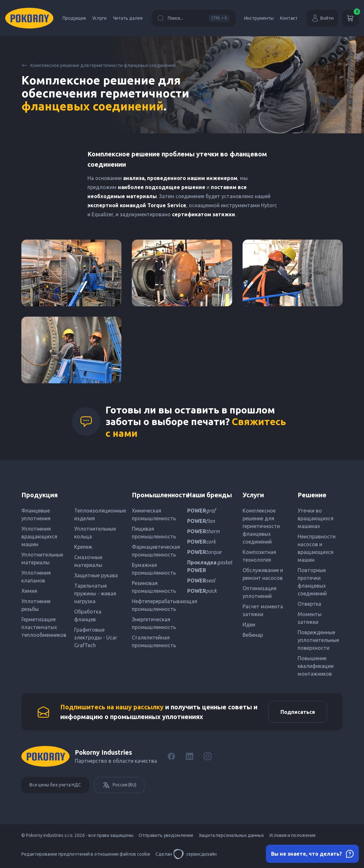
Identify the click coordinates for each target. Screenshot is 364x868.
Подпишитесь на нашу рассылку (112, 707)
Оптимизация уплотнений (260, 592)
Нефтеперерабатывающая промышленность (154, 605)
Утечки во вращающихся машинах (316, 518)
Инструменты (259, 18)
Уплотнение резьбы (36, 605)
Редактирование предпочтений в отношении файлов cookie (86, 855)
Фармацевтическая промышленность (154, 551)
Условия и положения (292, 836)
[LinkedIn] (189, 757)
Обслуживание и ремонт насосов (263, 574)
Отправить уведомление (166, 836)
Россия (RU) (119, 786)
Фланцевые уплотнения (36, 514)
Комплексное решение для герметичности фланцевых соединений (98, 65)
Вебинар (253, 635)
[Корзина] (350, 18)
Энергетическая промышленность (154, 623)
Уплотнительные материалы (42, 558)
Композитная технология (259, 556)
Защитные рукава (96, 575)
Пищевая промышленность (154, 533)
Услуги (99, 18)
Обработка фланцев (88, 615)
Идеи (249, 625)
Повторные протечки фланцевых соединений (312, 582)
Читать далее (128, 18)
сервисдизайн (195, 855)
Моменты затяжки (310, 618)
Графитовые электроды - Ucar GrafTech (96, 637)
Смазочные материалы (88, 561)
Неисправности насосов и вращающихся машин (317, 548)
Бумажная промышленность (154, 569)
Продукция (74, 18)
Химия (29, 591)
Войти (322, 18)
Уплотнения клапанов (36, 577)
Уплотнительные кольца (95, 533)
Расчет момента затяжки (263, 610)
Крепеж (83, 547)
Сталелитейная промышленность (154, 641)
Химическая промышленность (154, 514)
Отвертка (309, 604)
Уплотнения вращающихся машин (39, 536)
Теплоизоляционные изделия (98, 514)
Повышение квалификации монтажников (316, 666)
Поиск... (193, 18)
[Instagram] (208, 757)
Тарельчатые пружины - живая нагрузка (95, 593)
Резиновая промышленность (154, 587)
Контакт (289, 18)
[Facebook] (171, 757)
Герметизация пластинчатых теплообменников (44, 627)
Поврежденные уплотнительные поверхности (318, 640)
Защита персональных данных (231, 836)
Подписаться (296, 712)
